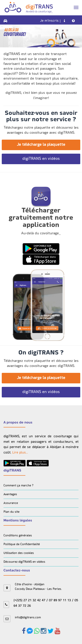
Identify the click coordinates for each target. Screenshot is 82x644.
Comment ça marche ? (18, 486)
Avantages (10, 494)
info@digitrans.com (28, 618)
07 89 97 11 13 (60, 600)
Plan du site (11, 512)
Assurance (11, 503)
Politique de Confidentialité (22, 544)
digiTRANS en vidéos (41, 159)
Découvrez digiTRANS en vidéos (24, 562)
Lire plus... (20, 453)
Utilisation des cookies (19, 553)
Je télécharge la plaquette (41, 145)
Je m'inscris (49, 21)
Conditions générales (18, 536)
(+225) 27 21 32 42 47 (29, 600)
